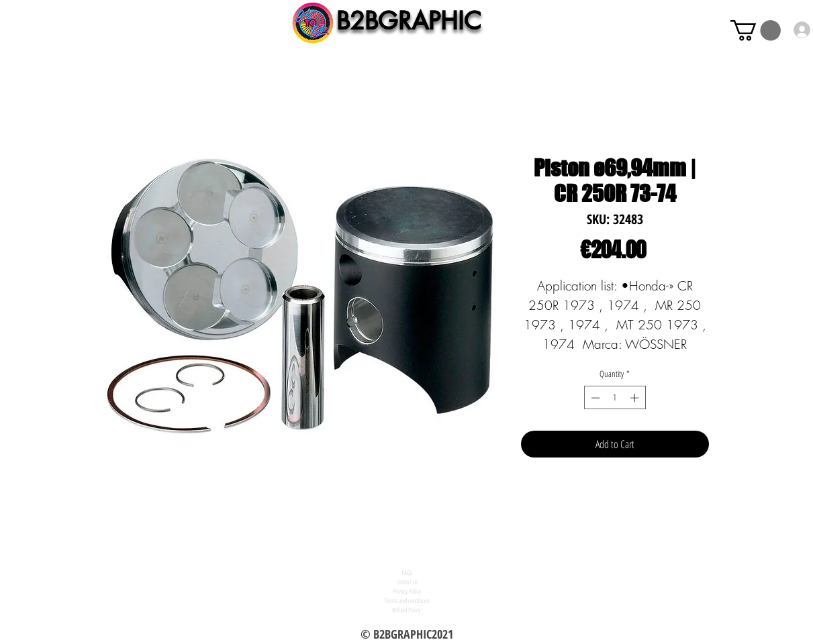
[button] (756, 31)
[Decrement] (594, 398)
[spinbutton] (615, 398)
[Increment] (636, 398)
